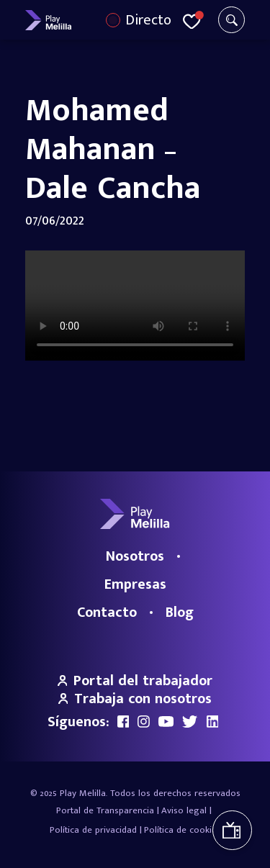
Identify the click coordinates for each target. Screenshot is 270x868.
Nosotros (135, 556)
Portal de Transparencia (105, 810)
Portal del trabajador (135, 681)
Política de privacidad (93, 830)
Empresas (135, 584)
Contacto (107, 612)
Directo (148, 20)
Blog (180, 612)
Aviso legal (184, 810)
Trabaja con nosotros (135, 699)
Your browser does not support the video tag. (135, 306)
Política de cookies (183, 830)
